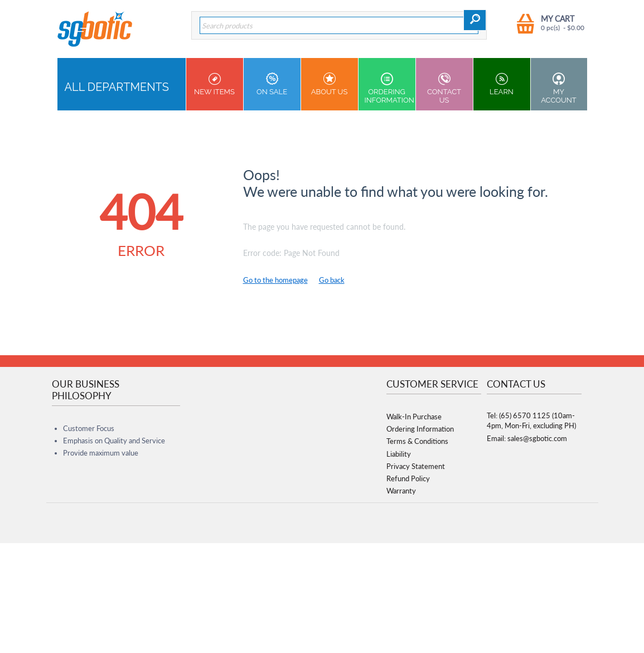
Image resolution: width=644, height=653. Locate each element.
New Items (215, 84)
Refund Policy (408, 478)
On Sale (272, 84)
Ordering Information (389, 88)
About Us (330, 84)
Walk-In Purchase (414, 417)
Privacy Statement (416, 466)
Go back (332, 280)
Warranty (401, 491)
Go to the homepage (275, 280)
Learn (502, 84)
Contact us (444, 88)
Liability (399, 454)
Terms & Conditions (417, 441)
